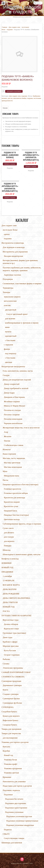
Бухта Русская (10, 650)
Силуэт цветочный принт (17, 314)
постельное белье (10, 230)
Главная (4, 27)
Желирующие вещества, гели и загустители (21, 428)
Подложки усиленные (14, 812)
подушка (30, 98)
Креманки (7, 777)
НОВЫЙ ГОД (7, 567)
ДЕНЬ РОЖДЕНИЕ (11, 594)
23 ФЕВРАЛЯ (9, 581)
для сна (10, 98)
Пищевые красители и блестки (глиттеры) (20, 485)
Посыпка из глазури (12, 410)
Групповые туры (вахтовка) (14, 633)
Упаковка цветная (11, 773)
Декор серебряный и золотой (16, 388)
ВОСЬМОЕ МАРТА (11, 585)
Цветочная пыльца (12, 519)
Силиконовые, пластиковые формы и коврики (22, 284)
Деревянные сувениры (12, 685)
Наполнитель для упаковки (14, 782)
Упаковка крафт (11, 764)
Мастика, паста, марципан (14, 458)
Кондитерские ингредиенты (13, 367)
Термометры (8, 288)
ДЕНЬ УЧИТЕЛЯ (10, 602)
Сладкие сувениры (11, 694)
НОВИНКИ (6, 563)
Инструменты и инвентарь (13, 243)
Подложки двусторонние (16, 803)
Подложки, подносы (11, 790)
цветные (9, 362)
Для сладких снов (14, 27)
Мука (5, 471)
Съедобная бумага (9, 712)
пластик (7, 305)
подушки (10, 29)
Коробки (6, 751)
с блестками (10, 340)
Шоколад (7, 550)
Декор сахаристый (12, 384)
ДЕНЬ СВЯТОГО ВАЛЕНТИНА (16, 598)
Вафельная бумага (10, 720)
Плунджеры (8, 279)
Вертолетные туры (11, 620)
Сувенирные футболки (12, 703)
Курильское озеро (11, 629)
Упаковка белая (10, 760)
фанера (7, 349)
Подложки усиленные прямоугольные (22, 821)
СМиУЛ (6, 834)
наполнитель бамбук (20, 98)
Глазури (6, 375)
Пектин (7, 441)
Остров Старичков (12, 655)
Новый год (8, 755)
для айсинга (9, 533)
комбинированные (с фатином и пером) (22, 323)
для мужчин (10, 319)
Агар (6, 432)
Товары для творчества (11, 733)
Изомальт (7, 449)
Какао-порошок (9, 454)
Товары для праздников (11, 729)
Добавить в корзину (14, 91)
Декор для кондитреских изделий (17, 380)
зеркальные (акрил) (12, 297)
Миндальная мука (11, 476)
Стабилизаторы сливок (14, 445)
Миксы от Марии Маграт (15, 406)
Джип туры (7, 637)
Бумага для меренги (11, 716)
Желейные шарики (12, 402)
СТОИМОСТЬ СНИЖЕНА (13, 677)
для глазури (9, 537)
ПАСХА (6, 611)
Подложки (8, 795)
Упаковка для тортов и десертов (15, 742)
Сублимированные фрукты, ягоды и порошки (22, 524)
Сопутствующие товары (14, 838)
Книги (5, 690)
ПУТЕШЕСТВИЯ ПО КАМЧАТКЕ (16, 616)
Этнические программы (13, 668)
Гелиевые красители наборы (16, 493)
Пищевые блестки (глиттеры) (16, 515)
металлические (10, 301)
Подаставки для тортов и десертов (17, 786)
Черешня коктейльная (13, 423)
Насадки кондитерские (13, 256)
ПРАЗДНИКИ (7, 572)
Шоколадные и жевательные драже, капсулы (22, 554)
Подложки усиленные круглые (19, 816)
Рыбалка (6, 659)
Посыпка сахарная (12, 415)
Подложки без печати (14, 799)
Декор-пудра (9, 393)
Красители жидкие (12, 502)
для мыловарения (10, 738)
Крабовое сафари (10, 642)
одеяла (7, 234)
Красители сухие (11, 506)
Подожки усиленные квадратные (20, 825)
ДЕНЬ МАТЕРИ (10, 589)
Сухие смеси (8, 528)
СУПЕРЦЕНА (8, 707)
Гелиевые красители (12, 489)
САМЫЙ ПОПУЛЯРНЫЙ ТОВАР (16, 672)
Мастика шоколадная (13, 467)
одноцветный (11, 336)
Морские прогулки (11, 646)
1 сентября (7, 576)
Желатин (8, 436)
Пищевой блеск (10, 511)
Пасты (5, 480)
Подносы (8, 830)
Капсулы (6, 747)
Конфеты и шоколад (10, 559)
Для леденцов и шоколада (14, 247)
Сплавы (6, 664)
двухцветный (11, 310)
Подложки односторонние (16, 808)
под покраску (11, 353)
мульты (8, 332)
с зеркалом (8, 345)
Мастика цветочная (12, 463)
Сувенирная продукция (11, 681)
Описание (5, 108)
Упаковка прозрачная (13, 768)
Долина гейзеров (11, 624)
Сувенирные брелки (11, 699)
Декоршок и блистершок (14, 397)
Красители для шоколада (14, 498)
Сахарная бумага (10, 725)
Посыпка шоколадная (13, 419)
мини (7, 327)
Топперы (6, 292)
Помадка (8, 546)
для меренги (9, 541)
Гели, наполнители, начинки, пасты (18, 371)
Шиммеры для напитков (12, 843)
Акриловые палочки (12, 275)
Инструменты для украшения (15, 252)
